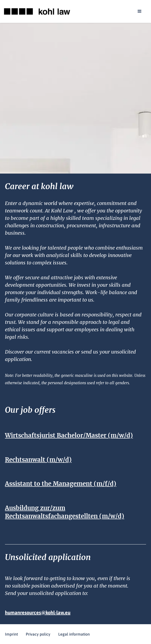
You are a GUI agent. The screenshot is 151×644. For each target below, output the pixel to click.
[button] (140, 11)
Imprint (11, 634)
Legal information (74, 634)
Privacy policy (38, 634)
